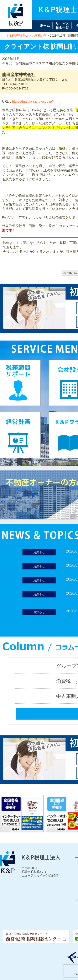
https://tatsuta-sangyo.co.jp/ (32, 101)
